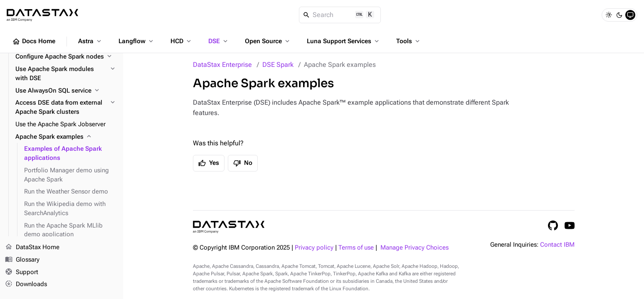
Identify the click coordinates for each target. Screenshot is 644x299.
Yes (209, 163)
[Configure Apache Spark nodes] (66, 57)
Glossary (22, 260)
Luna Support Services (344, 41)
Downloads (26, 284)
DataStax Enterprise (222, 65)
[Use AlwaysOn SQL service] (66, 91)
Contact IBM (557, 245)
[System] (630, 15)
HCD (181, 41)
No (243, 163)
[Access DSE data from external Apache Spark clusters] (66, 108)
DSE (219, 41)
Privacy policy (314, 248)
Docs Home (34, 42)
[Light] (609, 15)
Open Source (268, 41)
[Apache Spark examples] (66, 137)
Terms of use (356, 248)
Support (22, 272)
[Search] (340, 15)
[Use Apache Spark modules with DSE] (66, 74)
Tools (409, 41)
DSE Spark (278, 65)
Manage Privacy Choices (415, 248)
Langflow (137, 41)
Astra (90, 41)
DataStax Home (32, 248)
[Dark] (619, 15)
